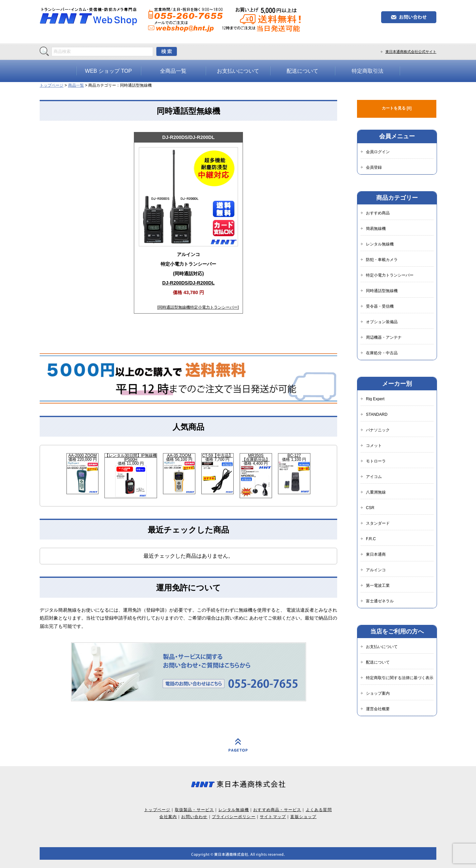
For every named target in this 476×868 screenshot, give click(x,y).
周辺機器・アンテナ (384, 337)
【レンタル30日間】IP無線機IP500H (131, 457)
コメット (374, 446)
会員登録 (374, 167)
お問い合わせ (194, 817)
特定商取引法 (368, 71)
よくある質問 (319, 810)
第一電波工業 (378, 586)
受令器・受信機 (380, 306)
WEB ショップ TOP (108, 71)
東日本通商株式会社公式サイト (411, 52)
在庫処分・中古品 (382, 353)
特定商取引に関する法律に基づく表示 (400, 678)
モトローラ (376, 461)
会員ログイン (378, 152)
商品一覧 (76, 85)
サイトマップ (273, 817)
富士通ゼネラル (380, 601)
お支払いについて (238, 71)
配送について (302, 71)
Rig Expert (375, 399)
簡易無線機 (376, 229)
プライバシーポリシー (234, 817)
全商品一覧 (173, 71)
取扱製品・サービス (195, 810)
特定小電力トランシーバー (214, 307)
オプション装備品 (382, 322)
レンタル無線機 (380, 244)
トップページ (52, 85)
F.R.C (371, 539)
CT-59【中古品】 (218, 456)
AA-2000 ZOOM (83, 456)
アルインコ (376, 570)
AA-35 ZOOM (179, 456)
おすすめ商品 (378, 213)
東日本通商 (376, 554)
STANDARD (377, 414)
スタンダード (378, 523)
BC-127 (294, 456)
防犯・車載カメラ (382, 260)
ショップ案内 (378, 693)
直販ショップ (303, 817)
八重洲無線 (376, 492)
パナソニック (378, 430)
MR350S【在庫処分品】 (256, 457)
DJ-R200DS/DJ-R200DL (188, 137)
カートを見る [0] (397, 108)
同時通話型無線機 (174, 307)
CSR (370, 508)
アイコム (374, 477)
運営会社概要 (378, 709)
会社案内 (168, 817)
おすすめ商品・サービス (277, 810)
